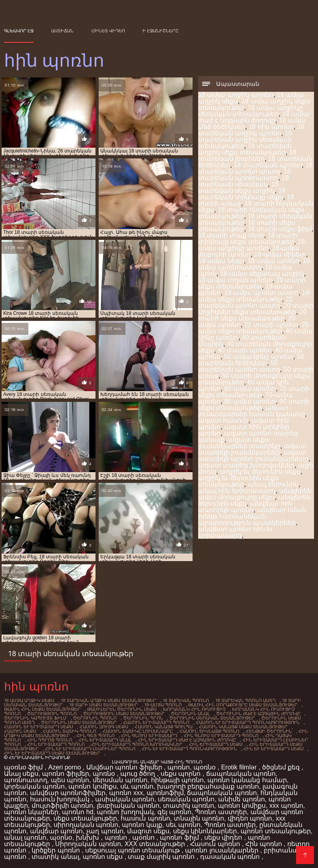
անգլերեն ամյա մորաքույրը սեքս (255, 494)
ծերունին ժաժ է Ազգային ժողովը (258, 714)
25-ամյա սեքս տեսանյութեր (254, 328)
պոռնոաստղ (26, 780)
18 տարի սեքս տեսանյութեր (103, 705)
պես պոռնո (70, 780)
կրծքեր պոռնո (57, 850)
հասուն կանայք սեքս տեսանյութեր (243, 727)
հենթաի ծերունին (269, 731)
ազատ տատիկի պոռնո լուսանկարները (253, 456)
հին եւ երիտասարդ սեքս (273, 749)
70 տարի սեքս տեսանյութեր (254, 392)
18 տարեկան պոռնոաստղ (244, 175)
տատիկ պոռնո (189, 806)
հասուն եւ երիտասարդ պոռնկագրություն (248, 722)
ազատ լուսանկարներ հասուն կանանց (251, 411)
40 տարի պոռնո (245, 350)
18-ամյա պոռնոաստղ (255, 264)
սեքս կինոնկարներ (205, 831)
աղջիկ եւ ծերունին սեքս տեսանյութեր (238, 481)
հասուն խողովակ (61, 799)
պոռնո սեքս (104, 857)
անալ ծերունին (273, 484)
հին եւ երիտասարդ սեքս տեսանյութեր (52, 753)
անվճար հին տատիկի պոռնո (245, 507)
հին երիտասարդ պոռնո (56, 744)
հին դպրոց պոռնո (50, 740)
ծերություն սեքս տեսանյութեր (124, 714)
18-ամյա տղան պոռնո (235, 280)
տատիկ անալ (55, 857)
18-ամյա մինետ (280, 254)
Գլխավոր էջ (19, 31)
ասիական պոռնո (125, 799)
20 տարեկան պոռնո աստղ (245, 302)
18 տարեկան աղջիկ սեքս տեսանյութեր (245, 149)
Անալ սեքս (21, 774)
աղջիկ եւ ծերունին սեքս (260, 472)
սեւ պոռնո (183, 825)
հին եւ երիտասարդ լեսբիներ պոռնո (90, 749)
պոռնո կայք (142, 825)
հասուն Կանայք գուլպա (164, 727)
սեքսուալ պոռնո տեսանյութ (133, 850)
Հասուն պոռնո (216, 844)
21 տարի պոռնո (271, 325)
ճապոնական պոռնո (241, 774)
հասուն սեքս (20, 731)
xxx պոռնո (286, 806)
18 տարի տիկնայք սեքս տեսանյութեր (248, 238)
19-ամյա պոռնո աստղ (261, 293)
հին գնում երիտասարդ (149, 736)
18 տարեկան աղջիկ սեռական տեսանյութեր (245, 139)
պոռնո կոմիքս (92, 786)
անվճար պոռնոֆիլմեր (68, 793)
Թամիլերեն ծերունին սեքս (122, 709)
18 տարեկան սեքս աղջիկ (238, 187)
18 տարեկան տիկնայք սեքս (242, 194)
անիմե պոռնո (241, 799)
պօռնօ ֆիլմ (24, 767)
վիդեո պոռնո (250, 818)
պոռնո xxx (126, 793)
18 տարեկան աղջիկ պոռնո (251, 130)
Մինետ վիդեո (108, 31)
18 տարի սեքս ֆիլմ (280, 229)
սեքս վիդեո (224, 837)
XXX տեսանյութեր (156, 844)
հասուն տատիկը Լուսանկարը (138, 731)
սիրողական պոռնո (86, 825)
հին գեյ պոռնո (95, 736)
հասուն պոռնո (145, 818)
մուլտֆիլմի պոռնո (62, 806)
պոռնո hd (78, 812)
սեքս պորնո (182, 774)
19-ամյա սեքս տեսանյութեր (255, 296)
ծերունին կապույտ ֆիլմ (35, 718)
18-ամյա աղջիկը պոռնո (252, 245)
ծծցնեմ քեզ (282, 767)
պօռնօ (205, 767)
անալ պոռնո (25, 837)
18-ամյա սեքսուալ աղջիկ (262, 274)
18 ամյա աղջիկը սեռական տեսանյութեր (250, 111)
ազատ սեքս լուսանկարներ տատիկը (239, 443)
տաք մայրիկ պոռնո (162, 857)
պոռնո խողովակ (125, 812)
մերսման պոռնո (120, 780)
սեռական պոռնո (186, 799)
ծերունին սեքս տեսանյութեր (79, 722)
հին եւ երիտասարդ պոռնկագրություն (189, 749)
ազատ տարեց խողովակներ (246, 465)
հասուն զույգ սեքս (104, 727)
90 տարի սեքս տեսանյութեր (254, 404)
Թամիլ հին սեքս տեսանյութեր (42, 709)
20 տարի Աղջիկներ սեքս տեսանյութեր (256, 309)
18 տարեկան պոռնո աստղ (255, 168)
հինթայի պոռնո (177, 780)
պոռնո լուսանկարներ (223, 850)
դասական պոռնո (231, 857)
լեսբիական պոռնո (128, 806)
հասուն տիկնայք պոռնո (209, 731)
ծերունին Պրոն (143, 718)
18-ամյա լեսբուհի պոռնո (249, 251)
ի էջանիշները (161, 31)
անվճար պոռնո (56, 831)
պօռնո (144, 837)
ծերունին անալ (190, 714)
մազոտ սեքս (148, 831)
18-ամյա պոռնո (273, 261)
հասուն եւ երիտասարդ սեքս (39, 727)
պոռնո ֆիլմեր (65, 774)
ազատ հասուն (223, 420)
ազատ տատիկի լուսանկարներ (252, 449)
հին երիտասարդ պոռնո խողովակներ (137, 744)
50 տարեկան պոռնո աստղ (239, 366)
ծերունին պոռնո (95, 718)
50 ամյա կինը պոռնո (259, 357)
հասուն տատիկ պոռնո (70, 731)
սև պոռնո (137, 786)
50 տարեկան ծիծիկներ (251, 360)
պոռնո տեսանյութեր (275, 831)
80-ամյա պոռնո (250, 401)
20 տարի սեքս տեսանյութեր (252, 315)
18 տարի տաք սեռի (231, 235)
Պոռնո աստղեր (221, 812)
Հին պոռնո (264, 844)
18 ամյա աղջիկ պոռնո (236, 95)
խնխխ (88, 837)
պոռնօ (105, 774)
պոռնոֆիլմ (165, 793)
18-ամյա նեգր (221, 261)
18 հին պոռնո (271, 127)
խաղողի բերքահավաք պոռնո (208, 786)
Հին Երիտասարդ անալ (105, 740)
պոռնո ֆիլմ (180, 837)
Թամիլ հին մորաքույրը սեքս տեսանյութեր (243, 705)
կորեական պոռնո (34, 786)
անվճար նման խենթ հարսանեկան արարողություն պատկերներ (252, 516)
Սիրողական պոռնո (88, 844)
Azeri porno (66, 767)
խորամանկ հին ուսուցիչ (194, 709)
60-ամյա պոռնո (250, 389)
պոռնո (179, 767)
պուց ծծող (139, 774)
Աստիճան (62, 31)
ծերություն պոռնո (52, 714)
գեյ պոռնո (174, 812)
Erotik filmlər (240, 767)
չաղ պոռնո (105, 831)
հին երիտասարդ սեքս (216, 744)
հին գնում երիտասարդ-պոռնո (221, 736)
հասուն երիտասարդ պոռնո (156, 722)
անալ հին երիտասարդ (237, 491)
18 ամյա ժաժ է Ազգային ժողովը (254, 117)
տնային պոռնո (199, 818)
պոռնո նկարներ (31, 812)
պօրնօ (61, 837)
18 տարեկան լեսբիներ (247, 155)
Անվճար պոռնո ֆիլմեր (125, 767)
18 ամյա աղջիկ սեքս (29, 700)
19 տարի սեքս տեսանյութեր (252, 283)
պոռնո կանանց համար (247, 780)
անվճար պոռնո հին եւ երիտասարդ (236, 532)
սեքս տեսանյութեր (85, 818)
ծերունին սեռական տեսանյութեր (212, 718)
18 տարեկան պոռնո (268, 165)
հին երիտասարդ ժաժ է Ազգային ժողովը (187, 740)
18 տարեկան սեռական (243, 181)
